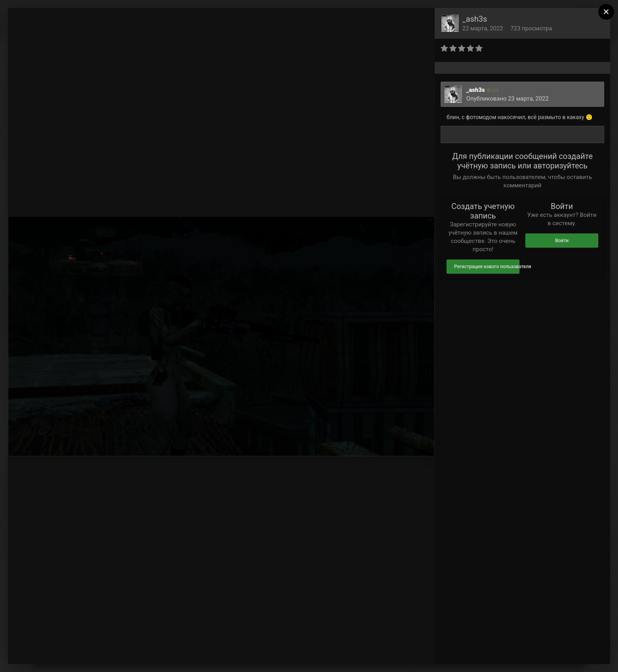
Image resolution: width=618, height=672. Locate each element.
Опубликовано (507, 99)
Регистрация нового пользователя (487, 267)
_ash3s (475, 19)
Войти (562, 241)
